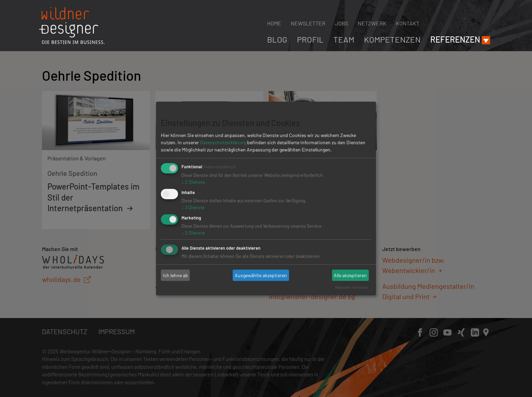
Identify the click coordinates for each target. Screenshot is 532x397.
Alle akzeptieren (350, 275)
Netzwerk (372, 23)
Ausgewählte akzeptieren (261, 275)
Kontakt (408, 23)
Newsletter (308, 23)
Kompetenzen (392, 39)
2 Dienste (193, 182)
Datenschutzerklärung (223, 142)
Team (344, 39)
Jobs (342, 23)
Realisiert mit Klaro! (352, 287)
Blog (277, 39)
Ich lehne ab (175, 275)
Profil (310, 39)
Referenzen (455, 39)
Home (274, 23)
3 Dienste (193, 207)
